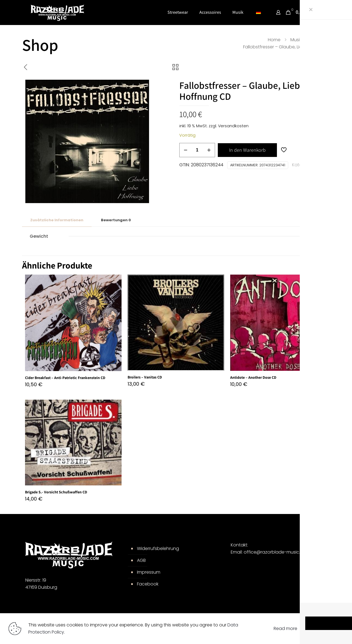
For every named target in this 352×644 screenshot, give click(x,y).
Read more (285, 628)
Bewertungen (116, 220)
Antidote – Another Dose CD (253, 377)
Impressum (149, 572)
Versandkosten (233, 126)
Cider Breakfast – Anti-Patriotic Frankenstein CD (65, 378)
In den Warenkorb (247, 150)
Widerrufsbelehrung (158, 548)
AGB (141, 560)
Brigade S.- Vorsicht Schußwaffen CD (56, 492)
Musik (296, 40)
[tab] (57, 220)
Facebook (148, 584)
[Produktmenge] (197, 150)
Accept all (323, 628)
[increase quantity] (209, 150)
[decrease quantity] (185, 150)
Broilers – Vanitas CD (145, 377)
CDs (316, 40)
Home (274, 40)
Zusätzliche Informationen (57, 220)
